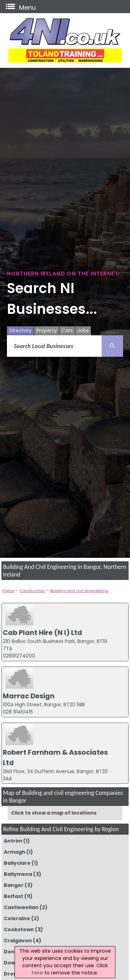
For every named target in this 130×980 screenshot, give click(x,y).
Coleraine (17, 918)
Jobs (83, 330)
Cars (67, 330)
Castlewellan (21, 907)
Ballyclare (17, 863)
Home (8, 591)
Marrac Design (29, 696)
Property (47, 330)
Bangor (14, 885)
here (37, 973)
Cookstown (19, 929)
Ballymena (18, 874)
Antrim (13, 841)
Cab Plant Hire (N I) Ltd (42, 633)
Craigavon (18, 941)
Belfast (14, 896)
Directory (20, 330)
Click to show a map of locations (54, 813)
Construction (32, 591)
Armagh (15, 852)
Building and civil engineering (79, 591)
